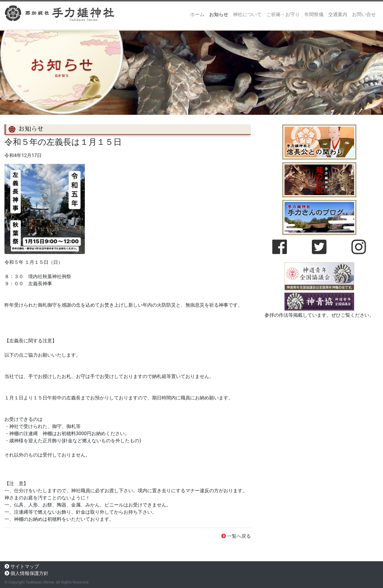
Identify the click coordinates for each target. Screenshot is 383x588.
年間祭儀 (314, 14)
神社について (247, 14)
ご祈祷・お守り (283, 14)
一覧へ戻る (239, 536)
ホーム (198, 14)
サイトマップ (25, 566)
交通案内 (338, 14)
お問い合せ (364, 14)
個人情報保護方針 (29, 573)
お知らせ (219, 14)
